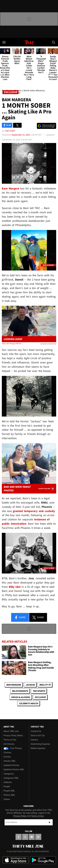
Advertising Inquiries (40, 744)
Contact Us (36, 731)
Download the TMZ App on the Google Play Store (43, 860)
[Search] (54, 42)
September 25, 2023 (21, 135)
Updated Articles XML (14, 769)
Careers (34, 740)
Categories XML (11, 778)
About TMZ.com (11, 731)
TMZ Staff (10, 131)
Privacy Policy (20, 816)
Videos (7, 799)
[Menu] (4, 42)
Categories (9, 774)
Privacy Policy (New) (13, 735)
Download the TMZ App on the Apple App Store (16, 860)
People (7, 786)
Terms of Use (10, 740)
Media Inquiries (38, 748)
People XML (9, 791)
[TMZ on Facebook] (19, 837)
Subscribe (50, 822)
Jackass (30, 685)
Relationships (20, 691)
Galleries (8, 782)
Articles (7, 757)
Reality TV (45, 685)
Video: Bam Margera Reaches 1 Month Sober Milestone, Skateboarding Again (13, 344)
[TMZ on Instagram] (38, 837)
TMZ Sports (39, 691)
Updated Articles (11, 765)
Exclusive (40, 697)
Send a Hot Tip (38, 735)
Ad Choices (9, 744)
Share (20, 618)
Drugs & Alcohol (21, 697)
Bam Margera (14, 685)
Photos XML (9, 795)
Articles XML (10, 761)
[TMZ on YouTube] (32, 837)
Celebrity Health (28, 703)
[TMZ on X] (25, 837)
